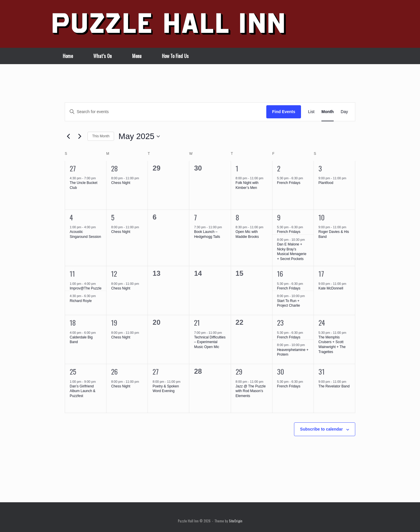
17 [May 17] (321, 273)
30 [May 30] (281, 371)
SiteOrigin (236, 521)
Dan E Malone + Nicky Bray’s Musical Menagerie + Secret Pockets (292, 252)
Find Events (284, 112)
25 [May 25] (73, 371)
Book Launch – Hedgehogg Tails (207, 234)
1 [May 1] (237, 168)
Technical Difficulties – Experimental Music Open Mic (210, 342)
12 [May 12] (114, 273)
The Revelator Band (334, 386)
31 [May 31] (322, 371)
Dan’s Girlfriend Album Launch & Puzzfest (83, 391)
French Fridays (289, 183)
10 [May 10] (322, 217)
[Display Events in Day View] (344, 112)
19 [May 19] (114, 322)
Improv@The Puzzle (86, 288)
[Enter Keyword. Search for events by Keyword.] (166, 112)
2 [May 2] (279, 168)
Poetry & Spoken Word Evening (166, 389)
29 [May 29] (239, 371)
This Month (101, 136)
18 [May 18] (73, 322)
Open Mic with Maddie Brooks (247, 234)
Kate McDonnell (331, 288)
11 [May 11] (72, 273)
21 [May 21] (197, 322)
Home (68, 56)
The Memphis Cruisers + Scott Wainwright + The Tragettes (332, 345)
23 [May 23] (280, 322)
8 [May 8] (237, 217)
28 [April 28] (114, 168)
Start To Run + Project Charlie (289, 303)
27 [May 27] (156, 371)
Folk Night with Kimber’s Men (247, 185)
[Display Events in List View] (311, 112)
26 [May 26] (114, 371)
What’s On (103, 56)
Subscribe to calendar (321, 429)
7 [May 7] (195, 217)
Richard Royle (81, 301)
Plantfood (326, 183)
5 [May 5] (113, 217)
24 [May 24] (322, 322)
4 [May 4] (71, 217)
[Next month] (80, 136)
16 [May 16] (280, 273)
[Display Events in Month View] (328, 112)
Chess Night (121, 183)
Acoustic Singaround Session (85, 234)
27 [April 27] (73, 168)
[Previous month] (68, 136)
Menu (137, 56)
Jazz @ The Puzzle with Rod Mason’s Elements (251, 391)
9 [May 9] (279, 217)
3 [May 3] (320, 168)
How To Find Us (175, 56)
